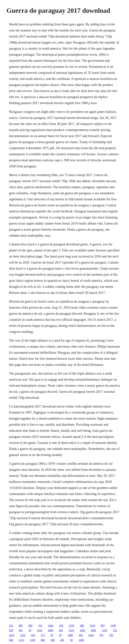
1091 (94, 630)
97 (52, 635)
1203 (82, 630)
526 (11, 630)
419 (61, 626)
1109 (32, 640)
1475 (12, 635)
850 (30, 626)
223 (11, 626)
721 (40, 626)
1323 (105, 630)
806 (43, 640)
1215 (21, 640)
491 (62, 640)
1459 (81, 640)
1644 (51, 626)
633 (33, 635)
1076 (71, 626)
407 (61, 630)
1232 (23, 635)
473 (101, 635)
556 (80, 635)
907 (103, 626)
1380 (70, 635)
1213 (71, 630)
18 (30, 630)
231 (115, 630)
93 (60, 635)
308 (53, 640)
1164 (39, 630)
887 (21, 626)
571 (43, 635)
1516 (92, 626)
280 (82, 626)
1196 (113, 626)
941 (21, 630)
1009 (51, 630)
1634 (91, 635)
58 (71, 640)
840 (11, 640)
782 (111, 635)
